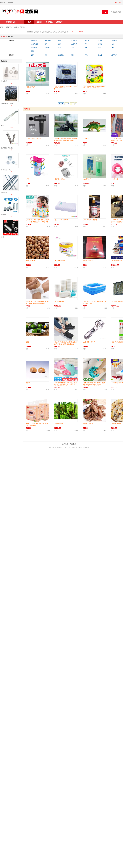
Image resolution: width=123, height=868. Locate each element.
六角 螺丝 (4, 81)
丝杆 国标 (4, 192)
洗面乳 (87, 41)
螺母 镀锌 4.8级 (6, 170)
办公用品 (49, 22)
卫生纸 (100, 55)
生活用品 (61, 55)
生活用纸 (15, 27)
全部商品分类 (11, 22)
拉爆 (2, 237)
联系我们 (73, 444)
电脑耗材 (59, 22)
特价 (67, 32)
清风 (33, 55)
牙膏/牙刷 (48, 41)
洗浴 (86, 44)
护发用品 (34, 41)
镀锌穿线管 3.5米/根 (7, 104)
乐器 (59, 47)
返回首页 (3, 2)
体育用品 (34, 47)
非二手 (115, 12)
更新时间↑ (46, 32)
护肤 (59, 44)
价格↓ (53, 32)
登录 (120, 2)
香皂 (46, 44)
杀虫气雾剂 (35, 44)
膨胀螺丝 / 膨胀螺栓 (7, 148)
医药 (99, 47)
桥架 (2, 125)
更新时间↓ (39, 32)
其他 (33, 51)
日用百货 (8, 27)
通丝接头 (4, 215)
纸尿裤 (100, 41)
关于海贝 (65, 444)
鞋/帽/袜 (47, 47)
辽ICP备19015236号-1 (82, 447)
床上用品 (74, 41)
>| (76, 104)
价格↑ (58, 32)
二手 (120, 12)
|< (66, 104)
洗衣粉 (100, 44)
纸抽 (73, 55)
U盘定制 (39, 22)
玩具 (86, 47)
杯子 (59, 41)
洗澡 (73, 47)
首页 (29, 22)
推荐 (62, 32)
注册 (116, 2)
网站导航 (11, 2)
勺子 (46, 55)
